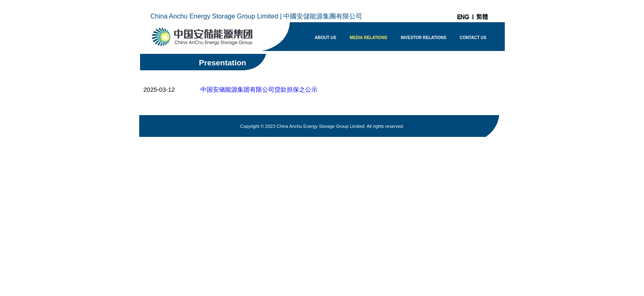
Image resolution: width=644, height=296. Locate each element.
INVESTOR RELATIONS (424, 38)
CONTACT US (473, 38)
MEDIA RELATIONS (368, 38)
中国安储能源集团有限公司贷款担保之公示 (259, 89)
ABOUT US (325, 38)
